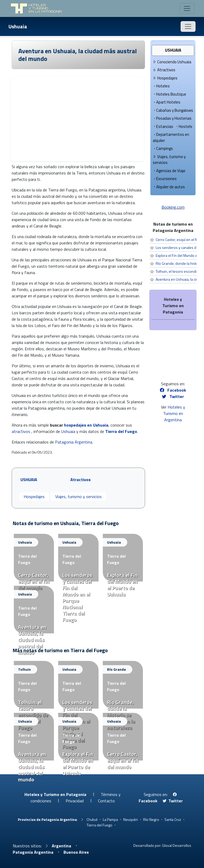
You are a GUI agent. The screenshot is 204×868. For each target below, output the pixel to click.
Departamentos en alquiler (171, 137)
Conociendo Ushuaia (172, 62)
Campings (163, 148)
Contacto (106, 801)
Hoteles (161, 86)
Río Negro (151, 819)
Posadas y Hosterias (172, 118)
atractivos (21, 431)
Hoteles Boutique (169, 94)
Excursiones (165, 179)
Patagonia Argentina (74, 442)
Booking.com (173, 207)
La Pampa (110, 819)
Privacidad (75, 801)
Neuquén (131, 819)
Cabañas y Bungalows (173, 110)
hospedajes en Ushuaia (86, 425)
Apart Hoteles (167, 102)
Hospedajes (34, 496)
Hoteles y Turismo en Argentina (174, 413)
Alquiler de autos (169, 187)
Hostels (184, 126)
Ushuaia (18, 26)
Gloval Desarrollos (177, 845)
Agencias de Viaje (169, 171)
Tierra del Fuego (121, 431)
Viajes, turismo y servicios (78, 496)
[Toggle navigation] (187, 8)
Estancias (163, 126)
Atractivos (164, 70)
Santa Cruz (173, 819)
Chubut (92, 819)
